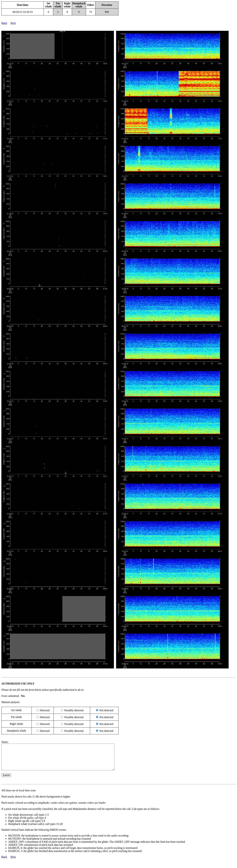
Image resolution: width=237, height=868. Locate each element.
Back (4, 23)
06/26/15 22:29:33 (23, 12)
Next (13, 23)
